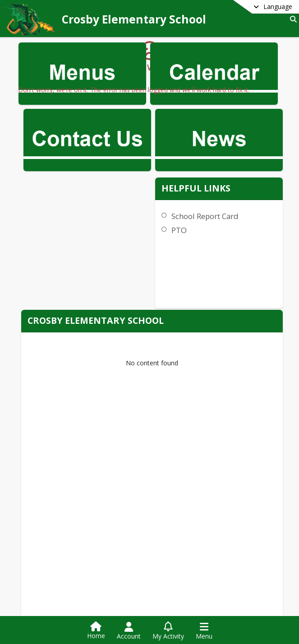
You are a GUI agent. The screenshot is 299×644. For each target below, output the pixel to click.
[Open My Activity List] (168, 631)
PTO (225, 183)
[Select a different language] (250, 7)
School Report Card (251, 169)
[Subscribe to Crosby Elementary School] (189, 607)
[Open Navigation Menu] (204, 631)
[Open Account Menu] (129, 631)
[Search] (292, 19)
